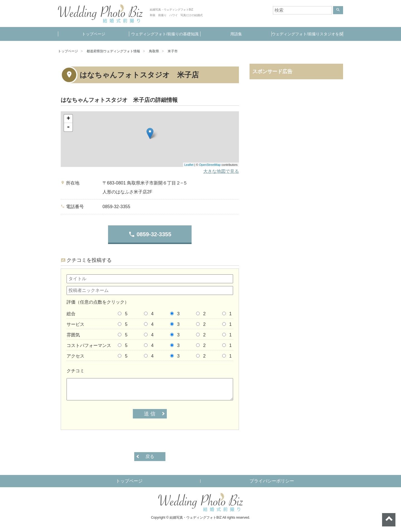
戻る (150, 456)
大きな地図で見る (221, 171)
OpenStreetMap (210, 165)
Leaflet (189, 165)
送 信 (150, 414)
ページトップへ (389, 520)
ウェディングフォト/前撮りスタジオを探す (307, 36)
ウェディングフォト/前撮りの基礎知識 (165, 34)
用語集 (236, 34)
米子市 (173, 51)
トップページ (94, 34)
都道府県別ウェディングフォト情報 (113, 51)
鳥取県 (154, 51)
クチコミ (75, 371)
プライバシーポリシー (272, 481)
